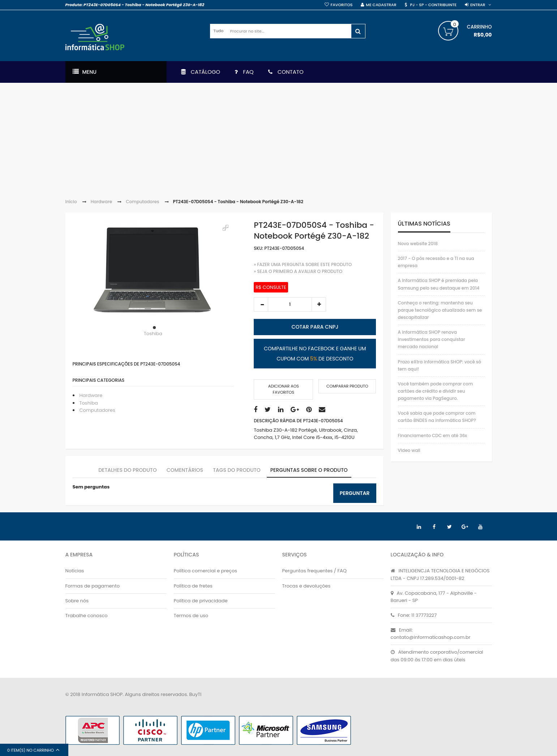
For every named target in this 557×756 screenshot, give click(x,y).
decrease (261, 304)
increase (319, 304)
